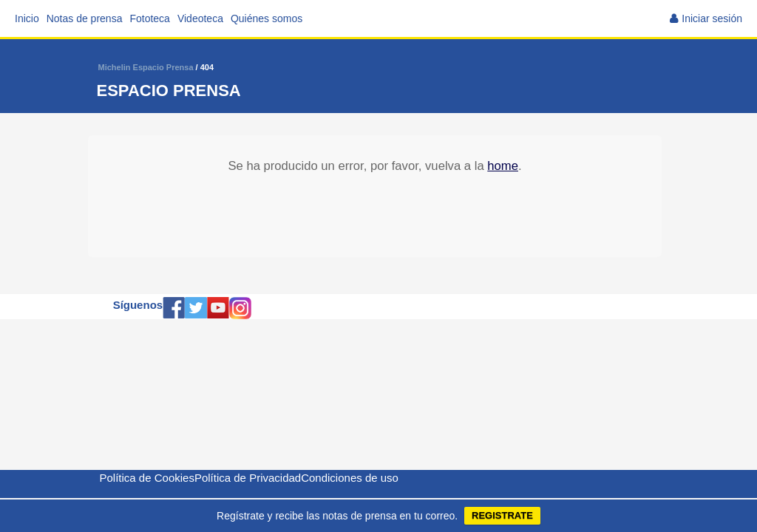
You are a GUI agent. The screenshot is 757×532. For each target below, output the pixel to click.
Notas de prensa (85, 18)
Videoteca (200, 18)
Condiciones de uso (350, 478)
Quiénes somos (267, 18)
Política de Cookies (147, 478)
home (503, 166)
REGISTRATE (502, 515)
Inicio (27, 18)
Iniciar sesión (712, 18)
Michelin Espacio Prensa (146, 67)
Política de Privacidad (248, 478)
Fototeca (149, 18)
